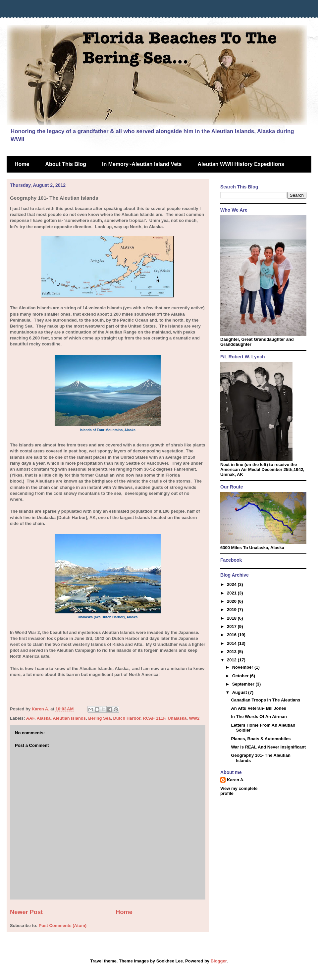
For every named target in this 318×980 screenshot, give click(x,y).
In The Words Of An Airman (259, 717)
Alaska (44, 718)
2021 (232, 593)
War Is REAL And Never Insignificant (268, 747)
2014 (232, 643)
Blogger (219, 961)
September (244, 684)
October (241, 676)
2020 (232, 601)
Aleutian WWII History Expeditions (241, 164)
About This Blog (66, 164)
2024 (232, 584)
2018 (232, 618)
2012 (232, 660)
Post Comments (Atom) (63, 926)
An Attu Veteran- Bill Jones (258, 708)
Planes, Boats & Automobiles (261, 739)
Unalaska (177, 718)
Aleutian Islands (69, 718)
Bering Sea (99, 718)
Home (22, 164)
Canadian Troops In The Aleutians (265, 700)
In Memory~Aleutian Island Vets (142, 164)
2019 (232, 610)
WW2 (194, 718)
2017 (232, 626)
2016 (232, 635)
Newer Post (26, 912)
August (240, 692)
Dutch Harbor (127, 718)
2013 (232, 652)
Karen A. (236, 780)
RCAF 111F (154, 718)
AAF (30, 718)
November (243, 667)
